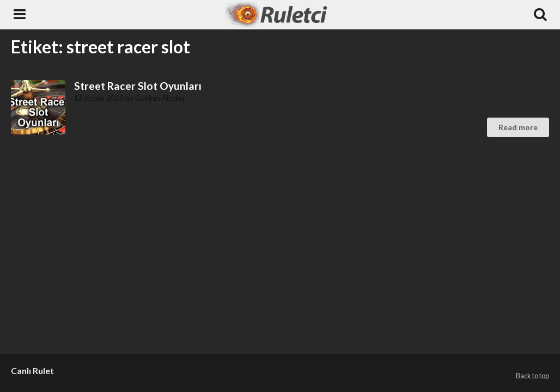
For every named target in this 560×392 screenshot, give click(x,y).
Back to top (532, 376)
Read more (518, 127)
